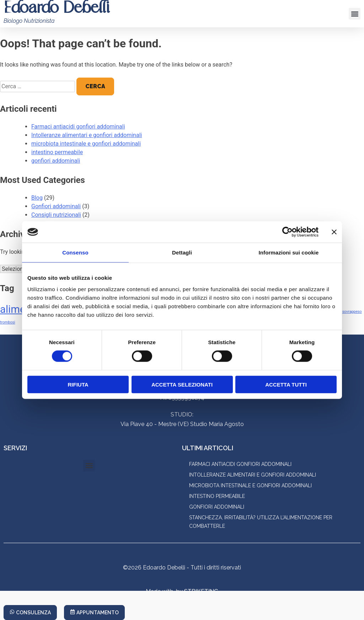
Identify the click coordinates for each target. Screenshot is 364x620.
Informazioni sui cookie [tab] (289, 253)
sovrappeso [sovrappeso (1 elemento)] (352, 312)
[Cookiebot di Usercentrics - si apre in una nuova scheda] (287, 232)
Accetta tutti (286, 384)
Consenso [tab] (75, 253)
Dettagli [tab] (182, 253)
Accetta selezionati (182, 384)
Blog (37, 198)
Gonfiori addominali (56, 206)
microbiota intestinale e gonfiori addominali (86, 144)
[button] (355, 14)
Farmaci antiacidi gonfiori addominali (78, 127)
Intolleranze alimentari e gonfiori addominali (87, 135)
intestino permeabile (57, 152)
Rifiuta (78, 384)
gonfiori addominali (56, 161)
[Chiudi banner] (334, 232)
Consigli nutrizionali (56, 215)
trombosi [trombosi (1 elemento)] (8, 322)
